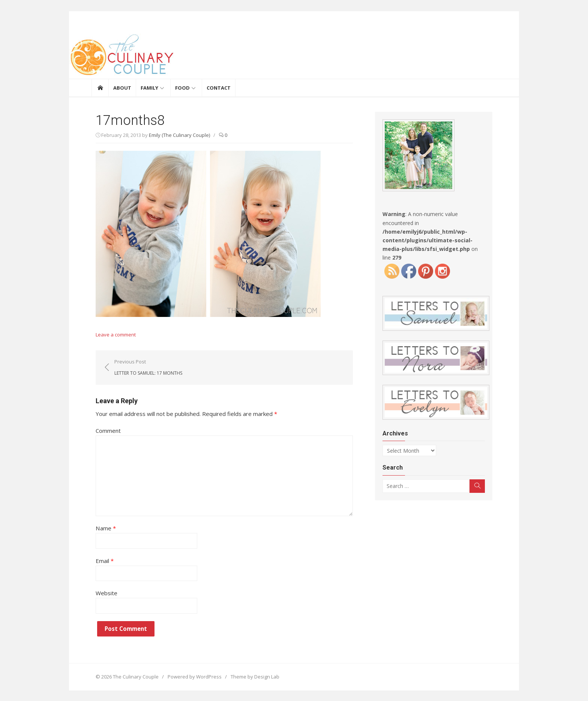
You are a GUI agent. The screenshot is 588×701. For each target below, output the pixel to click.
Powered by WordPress (190, 676)
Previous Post (144, 367)
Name (101, 528)
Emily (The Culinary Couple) (175, 135)
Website (102, 593)
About (122, 88)
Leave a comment (112, 335)
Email (100, 560)
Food (182, 88)
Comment (104, 431)
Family (149, 88)
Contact (219, 88)
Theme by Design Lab (251, 676)
